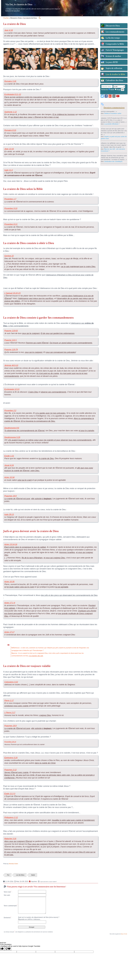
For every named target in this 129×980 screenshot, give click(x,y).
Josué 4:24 (9, 465)
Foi (8, 875)
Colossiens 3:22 (11, 682)
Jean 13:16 (9, 149)
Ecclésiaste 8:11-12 (13, 94)
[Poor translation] (8, 949)
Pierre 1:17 (9, 701)
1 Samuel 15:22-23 (12, 293)
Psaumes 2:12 (10, 770)
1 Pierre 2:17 (10, 713)
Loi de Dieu (20, 875)
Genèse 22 (9, 256)
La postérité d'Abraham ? (112, 124)
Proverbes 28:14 (10, 742)
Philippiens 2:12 (11, 817)
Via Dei (6, 18)
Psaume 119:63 (11, 331)
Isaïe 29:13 (9, 514)
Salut (33, 875)
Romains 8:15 (10, 130)
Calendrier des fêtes (114, 80)
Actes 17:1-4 (10, 603)
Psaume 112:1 (10, 340)
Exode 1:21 (9, 456)
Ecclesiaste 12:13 (12, 389)
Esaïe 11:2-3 (10, 794)
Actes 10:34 (9, 477)
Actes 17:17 (9, 632)
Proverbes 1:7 (10, 199)
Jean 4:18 (9, 30)
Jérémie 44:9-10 (11, 365)
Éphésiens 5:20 (11, 758)
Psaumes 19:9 (10, 496)
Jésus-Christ (124, 934)
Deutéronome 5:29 (12, 437)
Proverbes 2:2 (10, 411)
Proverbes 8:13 (11, 224)
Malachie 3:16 (10, 839)
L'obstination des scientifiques (113, 161)
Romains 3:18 (10, 81)
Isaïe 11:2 (9, 170)
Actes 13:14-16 (11, 544)
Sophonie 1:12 (10, 112)
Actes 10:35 (9, 582)
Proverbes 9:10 (11, 208)
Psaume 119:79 (11, 350)
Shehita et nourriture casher (113, 113)
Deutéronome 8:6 (12, 428)
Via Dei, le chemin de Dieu (19, 4)
